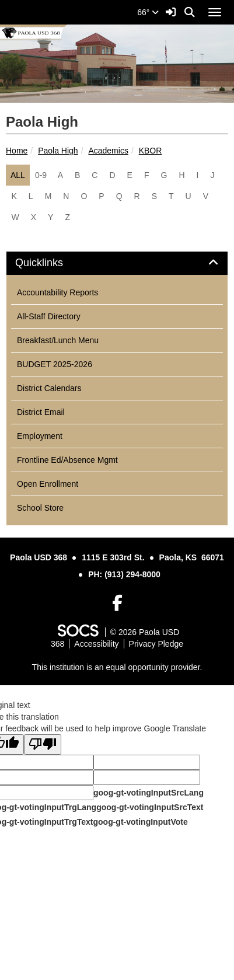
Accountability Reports (57, 292)
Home (17, 151)
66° (148, 12)
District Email (41, 412)
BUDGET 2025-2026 (55, 364)
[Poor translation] (43, 744)
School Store (40, 508)
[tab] (117, 263)
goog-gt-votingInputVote (140, 822)
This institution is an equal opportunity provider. (117, 667)
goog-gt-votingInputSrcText (150, 807)
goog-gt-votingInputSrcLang (149, 793)
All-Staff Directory (49, 316)
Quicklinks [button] (52, 263)
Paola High (58, 151)
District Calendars (49, 388)
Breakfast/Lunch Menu (58, 340)
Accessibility (96, 644)
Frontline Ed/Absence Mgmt (67, 460)
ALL (18, 175)
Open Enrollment (48, 484)
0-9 (41, 175)
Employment (40, 436)
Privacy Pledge (156, 644)
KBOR (151, 151)
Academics (108, 151)
